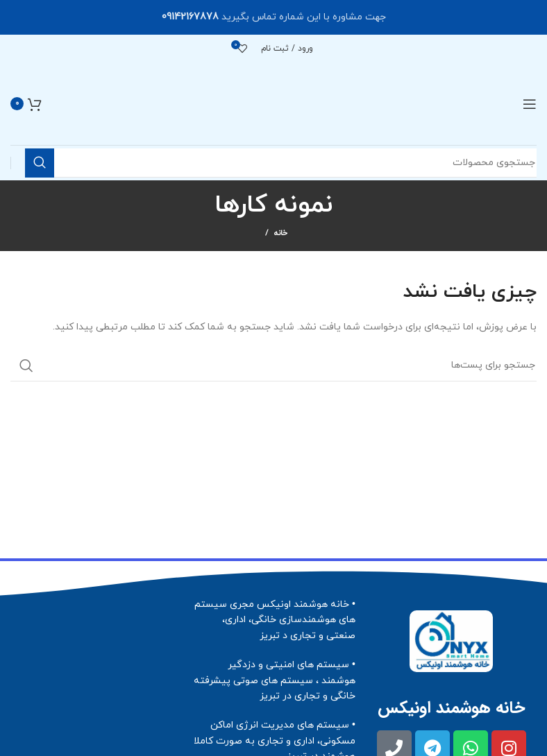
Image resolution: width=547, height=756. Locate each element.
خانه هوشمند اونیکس (452, 708)
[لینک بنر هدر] (273, 17)
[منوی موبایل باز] (530, 104)
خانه (281, 233)
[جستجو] (273, 366)
